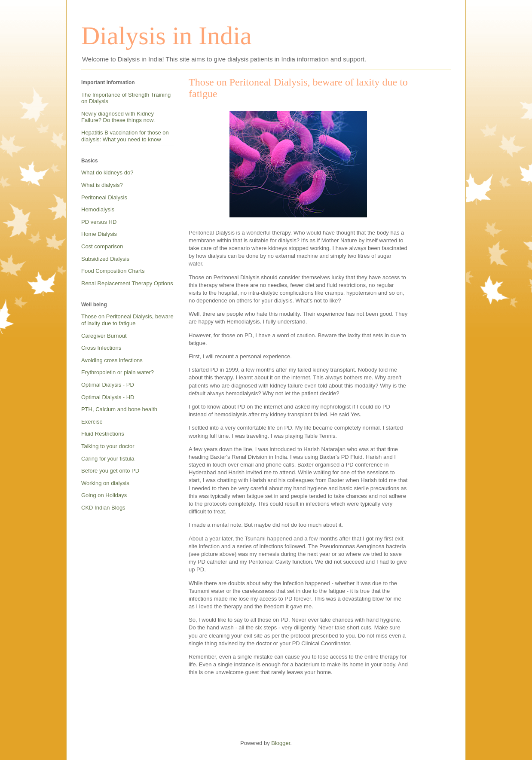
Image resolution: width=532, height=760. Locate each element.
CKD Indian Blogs (103, 508)
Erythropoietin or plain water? (118, 372)
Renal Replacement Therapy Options (127, 283)
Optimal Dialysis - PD (108, 385)
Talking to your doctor (108, 446)
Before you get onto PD (110, 471)
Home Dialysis (99, 234)
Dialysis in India (167, 36)
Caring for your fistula (108, 459)
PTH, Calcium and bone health (119, 409)
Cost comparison (102, 246)
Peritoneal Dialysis (104, 197)
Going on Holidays (104, 495)
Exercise (92, 422)
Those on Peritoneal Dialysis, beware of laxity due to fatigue (127, 320)
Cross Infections (101, 348)
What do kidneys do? (107, 172)
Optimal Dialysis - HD (108, 397)
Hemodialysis (98, 209)
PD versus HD (99, 222)
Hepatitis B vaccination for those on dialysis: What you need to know (125, 136)
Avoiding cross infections (112, 360)
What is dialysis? (102, 185)
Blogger (281, 743)
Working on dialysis (105, 483)
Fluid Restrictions (103, 434)
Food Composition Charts (113, 271)
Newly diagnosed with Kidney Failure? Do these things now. (118, 117)
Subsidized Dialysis (105, 259)
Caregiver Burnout (104, 336)
